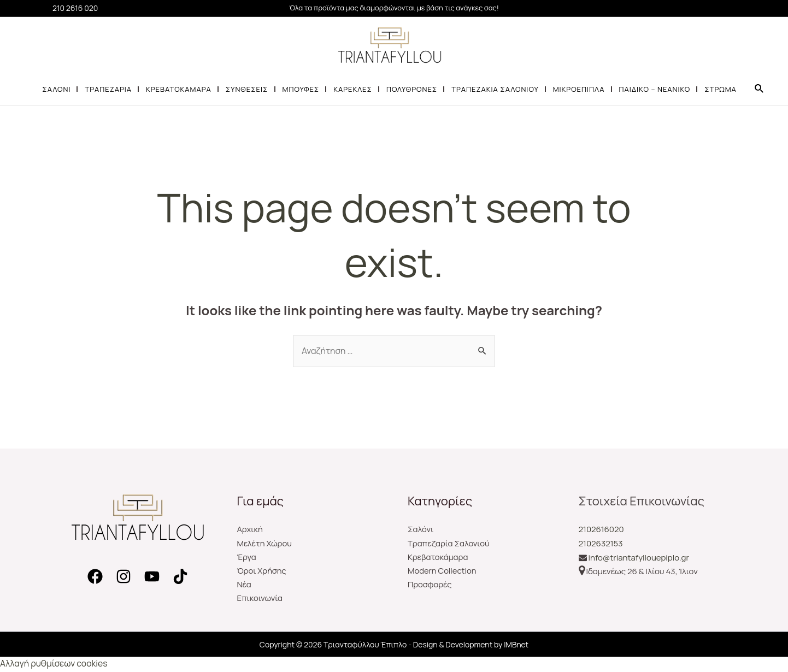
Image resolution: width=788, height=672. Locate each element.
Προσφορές (430, 585)
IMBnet (516, 646)
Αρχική (250, 530)
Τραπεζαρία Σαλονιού (449, 543)
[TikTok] (180, 577)
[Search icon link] (760, 89)
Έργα (247, 558)
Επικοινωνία (260, 600)
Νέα (245, 585)
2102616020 (601, 530)
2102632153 (601, 543)
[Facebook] (95, 577)
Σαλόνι (421, 530)
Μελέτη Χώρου (265, 543)
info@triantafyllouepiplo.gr (639, 558)
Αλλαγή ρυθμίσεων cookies (55, 665)
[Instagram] (124, 577)
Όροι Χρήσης (262, 572)
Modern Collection (442, 572)
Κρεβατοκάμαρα (438, 558)
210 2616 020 (75, 8)
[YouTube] (152, 577)
